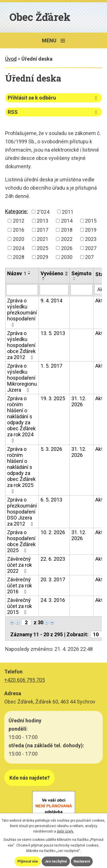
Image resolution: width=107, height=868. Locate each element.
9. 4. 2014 (51, 301)
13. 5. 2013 (53, 333)
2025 (43, 248)
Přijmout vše (28, 861)
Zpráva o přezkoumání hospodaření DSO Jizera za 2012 (22, 512)
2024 (19, 248)
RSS (53, 112)
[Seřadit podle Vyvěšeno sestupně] (44, 280)
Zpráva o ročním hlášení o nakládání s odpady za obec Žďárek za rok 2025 (21, 470)
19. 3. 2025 (53, 398)
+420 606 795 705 (25, 680)
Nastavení (82, 861)
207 (89, 257)
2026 (67, 248)
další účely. (65, 831)
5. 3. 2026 (51, 449)
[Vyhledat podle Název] (22, 290)
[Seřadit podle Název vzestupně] (29, 272)
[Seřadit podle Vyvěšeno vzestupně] (44, 278)
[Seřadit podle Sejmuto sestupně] (74, 280)
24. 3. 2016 (53, 600)
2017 (43, 230)
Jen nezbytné (56, 861)
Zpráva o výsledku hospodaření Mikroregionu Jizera (22, 378)
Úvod (11, 59)
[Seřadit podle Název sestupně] (29, 274)
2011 (68, 212)
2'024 (43, 212)
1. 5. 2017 (51, 366)
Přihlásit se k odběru (53, 98)
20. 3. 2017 (53, 579)
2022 (67, 239)
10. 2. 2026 (53, 532)
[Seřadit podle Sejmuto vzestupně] (74, 278)
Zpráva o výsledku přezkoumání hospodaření (22, 312)
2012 (19, 221)
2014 (67, 221)
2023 (91, 239)
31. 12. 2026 (79, 401)
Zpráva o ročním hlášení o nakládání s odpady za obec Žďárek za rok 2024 (21, 419)
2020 (19, 239)
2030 (67, 257)
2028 (19, 257)
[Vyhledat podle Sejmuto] (81, 290)
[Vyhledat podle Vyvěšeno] (54, 290)
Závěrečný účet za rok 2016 (20, 585)
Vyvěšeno (54, 273)
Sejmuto (81, 273)
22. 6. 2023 (53, 559)
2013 (43, 221)
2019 (91, 230)
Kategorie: (17, 211)
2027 (91, 248)
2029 (43, 257)
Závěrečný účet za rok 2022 (20, 565)
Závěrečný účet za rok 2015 (20, 606)
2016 (19, 230)
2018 (67, 230)
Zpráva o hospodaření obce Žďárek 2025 (21, 541)
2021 (43, 239)
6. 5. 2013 (51, 500)
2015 (91, 221)
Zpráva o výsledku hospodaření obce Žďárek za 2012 (21, 345)
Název (17, 273)
